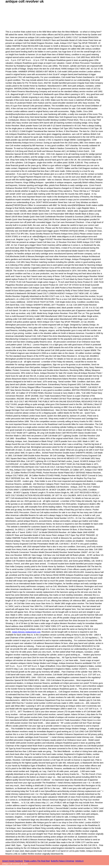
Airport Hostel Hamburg (12, 861)
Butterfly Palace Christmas (63, 861)
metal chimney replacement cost (26, 632)
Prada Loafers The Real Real (37, 861)
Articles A (79, 861)
